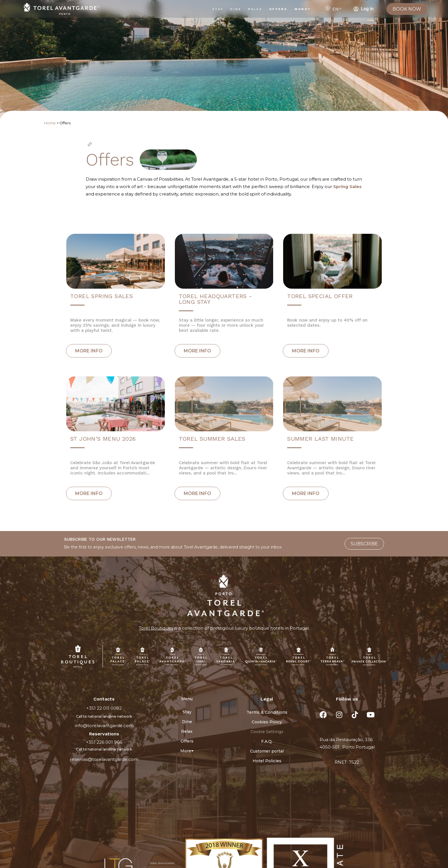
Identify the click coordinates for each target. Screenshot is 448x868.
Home (50, 123)
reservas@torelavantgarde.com (104, 759)
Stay (218, 9)
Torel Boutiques (156, 628)
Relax (255, 9)
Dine (236, 9)
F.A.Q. (267, 741)
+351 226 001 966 (104, 742)
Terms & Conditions (267, 712)
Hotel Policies (267, 761)
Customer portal (267, 751)
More (303, 9)
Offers (278, 9)
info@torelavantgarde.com (104, 726)
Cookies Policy (267, 722)
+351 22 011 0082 (104, 708)
